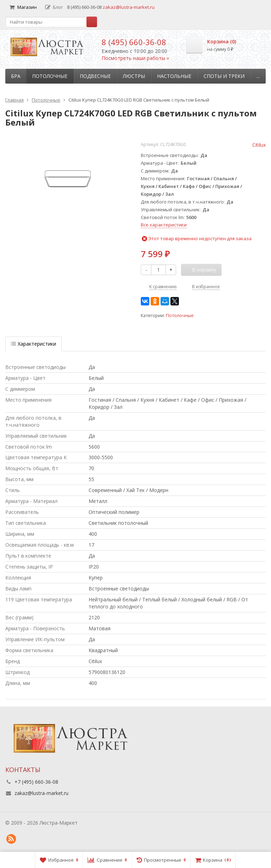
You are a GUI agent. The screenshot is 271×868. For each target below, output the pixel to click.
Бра (16, 76)
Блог (54, 7)
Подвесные (95, 76)
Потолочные (50, 76)
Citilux (259, 145)
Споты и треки (224, 76)
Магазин (23, 7)
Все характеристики (164, 225)
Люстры (134, 76)
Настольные (174, 76)
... (258, 76)
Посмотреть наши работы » (135, 58)
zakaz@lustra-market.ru (129, 7)
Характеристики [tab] (34, 344)
